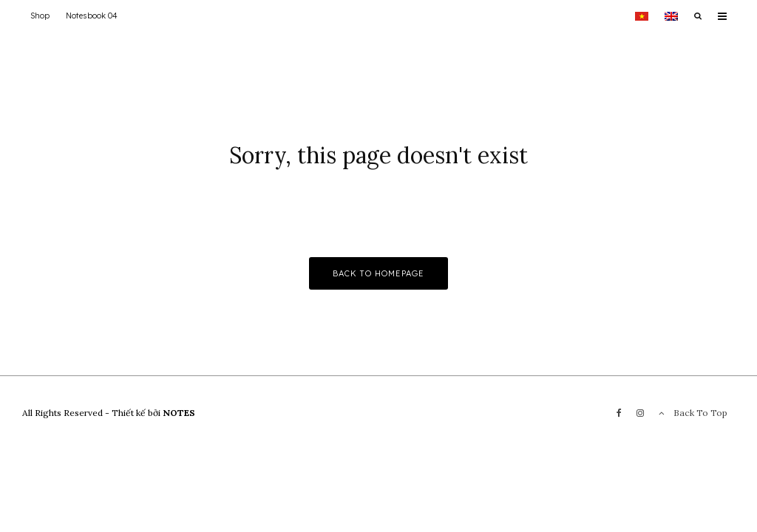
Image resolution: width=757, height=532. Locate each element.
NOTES (179, 413)
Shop (40, 16)
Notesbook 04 (92, 16)
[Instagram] (640, 413)
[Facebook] (619, 413)
